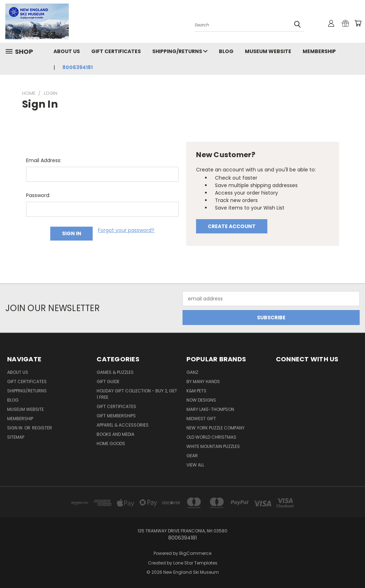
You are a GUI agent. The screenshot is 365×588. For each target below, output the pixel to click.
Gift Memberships (116, 416)
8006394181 (78, 67)
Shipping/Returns (180, 51)
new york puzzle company (215, 428)
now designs (201, 400)
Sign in (15, 428)
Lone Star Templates (195, 563)
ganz (192, 372)
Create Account (232, 226)
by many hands (203, 381)
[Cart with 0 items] (358, 23)
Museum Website (268, 51)
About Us (67, 51)
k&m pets (196, 391)
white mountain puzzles (213, 446)
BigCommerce (195, 553)
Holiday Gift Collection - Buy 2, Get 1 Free (137, 394)
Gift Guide (108, 381)
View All (195, 465)
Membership (319, 51)
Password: (38, 195)
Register (42, 428)
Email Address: (44, 160)
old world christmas (211, 437)
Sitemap (16, 437)
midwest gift (201, 419)
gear (192, 456)
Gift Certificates (116, 51)
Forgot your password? (126, 230)
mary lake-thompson (210, 409)
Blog (226, 51)
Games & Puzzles (115, 372)
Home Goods (111, 443)
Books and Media (115, 434)
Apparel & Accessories (123, 425)
